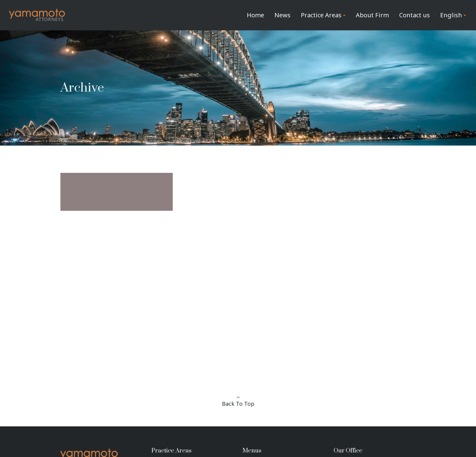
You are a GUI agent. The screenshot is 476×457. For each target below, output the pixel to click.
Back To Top (238, 404)
